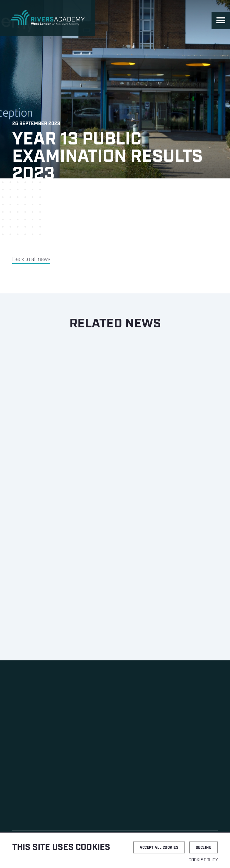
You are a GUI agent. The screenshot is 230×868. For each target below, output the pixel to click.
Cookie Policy (203, 860)
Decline (203, 848)
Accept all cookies (159, 848)
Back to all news (31, 259)
